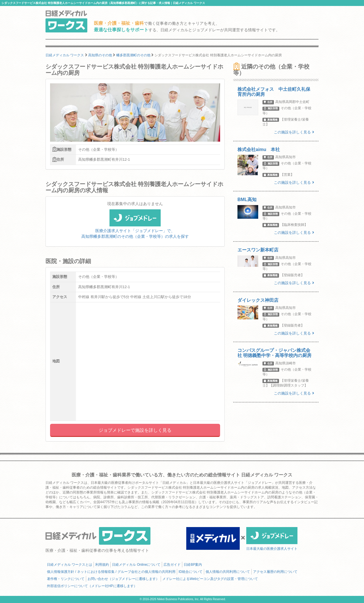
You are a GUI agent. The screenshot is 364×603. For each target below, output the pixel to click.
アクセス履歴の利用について (275, 572)
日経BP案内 (193, 565)
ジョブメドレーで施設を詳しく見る (135, 430)
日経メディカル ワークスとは (70, 565)
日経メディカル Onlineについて (136, 565)
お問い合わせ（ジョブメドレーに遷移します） (123, 579)
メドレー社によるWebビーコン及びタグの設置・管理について (210, 579)
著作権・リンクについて (66, 579)
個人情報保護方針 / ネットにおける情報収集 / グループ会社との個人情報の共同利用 (111, 572)
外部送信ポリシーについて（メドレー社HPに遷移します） (92, 586)
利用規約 (102, 565)
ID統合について (191, 572)
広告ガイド (172, 565)
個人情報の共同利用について (228, 572)
